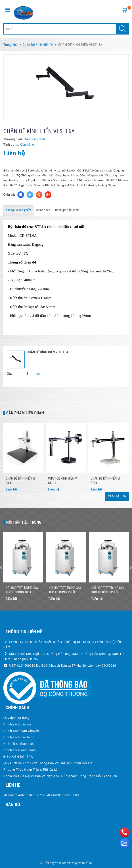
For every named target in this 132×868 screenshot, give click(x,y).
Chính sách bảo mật (18, 724)
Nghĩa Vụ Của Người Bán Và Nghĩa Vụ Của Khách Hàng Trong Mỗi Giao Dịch (60, 776)
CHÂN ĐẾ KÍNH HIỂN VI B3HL (20, 481)
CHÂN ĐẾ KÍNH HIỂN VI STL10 (63, 481)
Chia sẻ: (9, 195)
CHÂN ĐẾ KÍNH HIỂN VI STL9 (105, 481)
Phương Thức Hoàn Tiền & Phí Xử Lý (30, 770)
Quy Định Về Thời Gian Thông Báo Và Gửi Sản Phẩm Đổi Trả (48, 763)
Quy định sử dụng (16, 718)
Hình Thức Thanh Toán (20, 744)
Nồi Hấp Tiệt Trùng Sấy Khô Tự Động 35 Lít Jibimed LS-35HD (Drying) (109, 590)
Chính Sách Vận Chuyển (21, 731)
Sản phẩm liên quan (25, 413)
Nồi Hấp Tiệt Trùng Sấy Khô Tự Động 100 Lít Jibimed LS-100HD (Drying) (22, 590)
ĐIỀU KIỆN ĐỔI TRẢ (18, 757)
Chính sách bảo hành (19, 737)
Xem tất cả (117, 496)
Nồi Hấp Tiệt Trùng (24, 522)
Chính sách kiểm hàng (20, 750)
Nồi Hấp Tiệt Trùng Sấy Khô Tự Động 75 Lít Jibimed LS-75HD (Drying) (66, 590)
